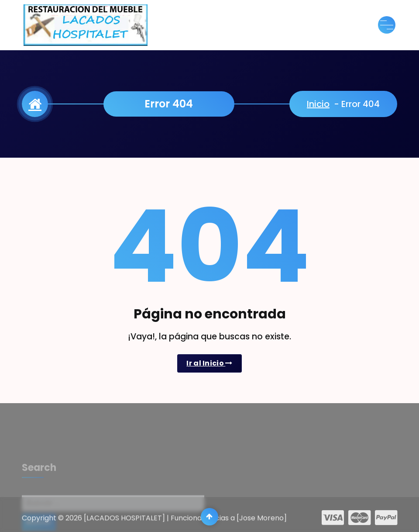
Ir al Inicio (209, 363)
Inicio (318, 104)
